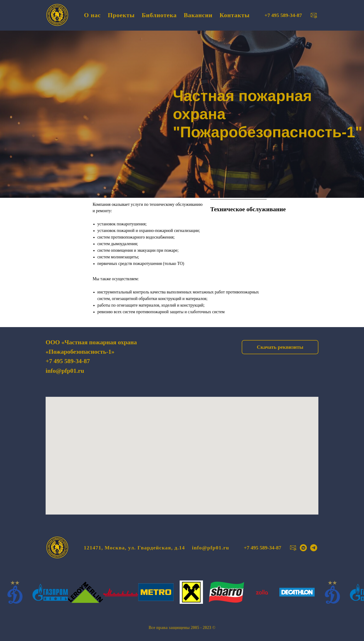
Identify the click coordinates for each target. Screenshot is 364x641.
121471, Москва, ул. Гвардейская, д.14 (134, 548)
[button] (314, 15)
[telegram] (314, 548)
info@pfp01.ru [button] (211, 548)
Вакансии (198, 15)
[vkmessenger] (303, 548)
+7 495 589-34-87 (68, 361)
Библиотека (159, 15)
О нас (92, 15)
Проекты (121, 15)
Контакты (235, 15)
